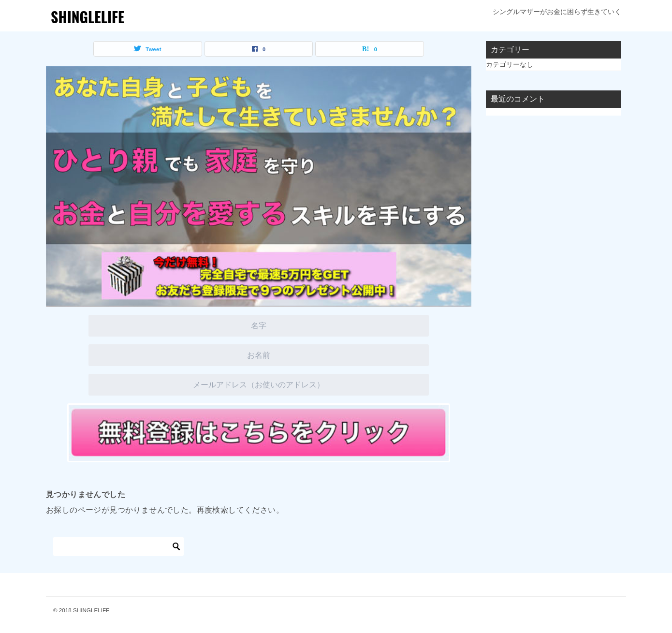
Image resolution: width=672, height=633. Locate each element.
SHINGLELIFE (88, 17)
